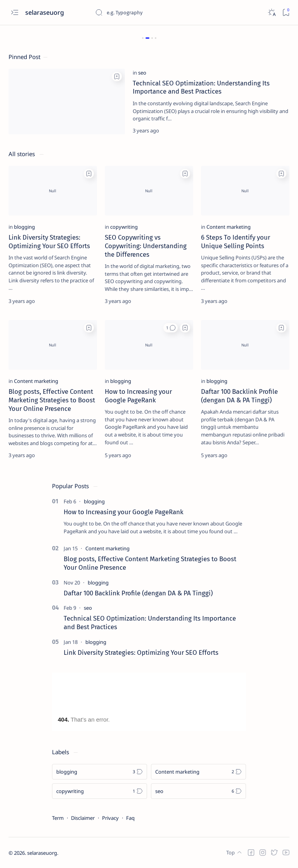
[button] (171, 328)
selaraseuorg (42, 853)
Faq (130, 818)
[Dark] (271, 13)
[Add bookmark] (117, 77)
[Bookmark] (286, 13)
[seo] (142, 73)
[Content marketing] (229, 227)
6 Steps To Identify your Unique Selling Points (236, 242)
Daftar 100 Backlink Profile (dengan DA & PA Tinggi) (239, 396)
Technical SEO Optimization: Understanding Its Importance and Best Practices (201, 87)
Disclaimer (83, 818)
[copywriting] (124, 227)
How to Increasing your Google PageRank (138, 396)
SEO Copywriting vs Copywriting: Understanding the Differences (146, 246)
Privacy (110, 818)
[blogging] (24, 227)
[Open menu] (15, 13)
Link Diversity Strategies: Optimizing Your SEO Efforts (49, 242)
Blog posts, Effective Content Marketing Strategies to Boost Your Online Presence (52, 400)
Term (58, 818)
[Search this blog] (153, 12)
